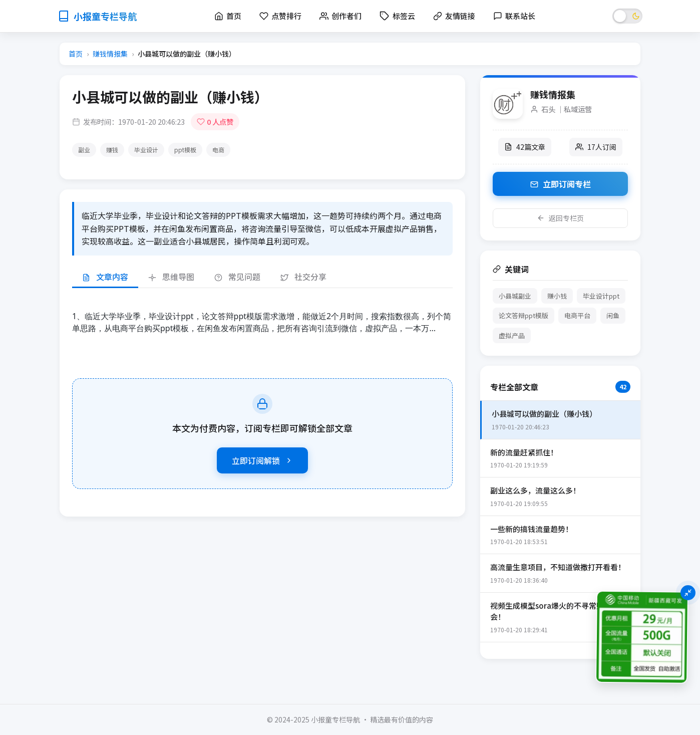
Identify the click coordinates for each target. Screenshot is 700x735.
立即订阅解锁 (262, 460)
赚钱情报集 (110, 54)
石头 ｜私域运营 (567, 109)
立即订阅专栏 (561, 184)
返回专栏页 (560, 218)
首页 (76, 54)
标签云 (397, 16)
